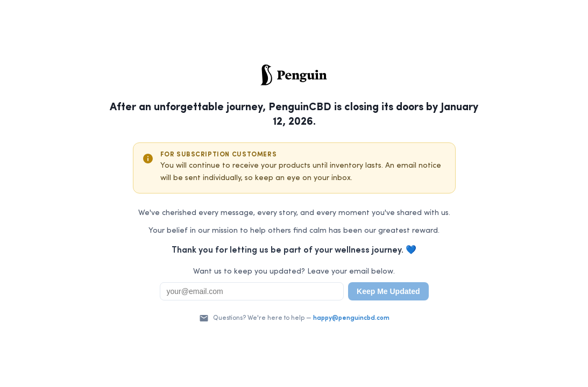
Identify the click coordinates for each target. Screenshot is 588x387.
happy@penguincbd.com (351, 318)
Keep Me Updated (388, 291)
